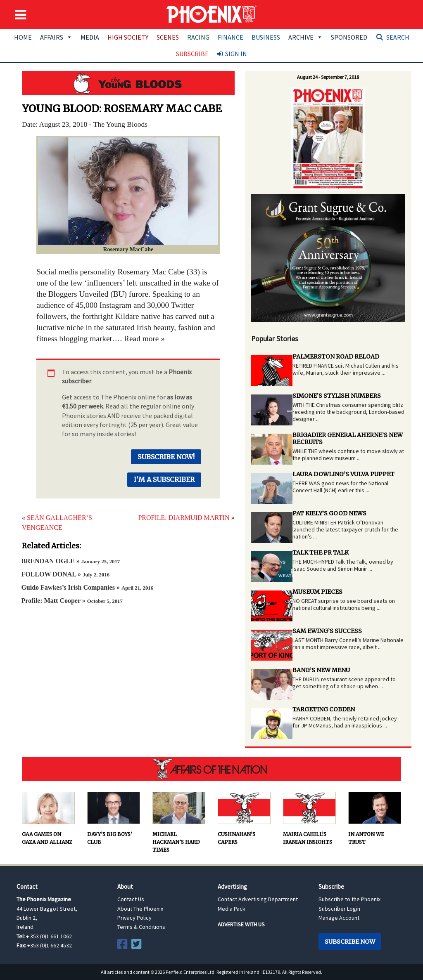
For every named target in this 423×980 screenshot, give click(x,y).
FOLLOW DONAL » (65, 574)
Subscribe (192, 54)
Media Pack (232, 909)
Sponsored (349, 37)
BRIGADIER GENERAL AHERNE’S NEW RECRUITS (348, 438)
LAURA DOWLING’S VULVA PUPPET (343, 474)
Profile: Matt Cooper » (72, 601)
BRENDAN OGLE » (70, 561)
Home (23, 37)
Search (398, 37)
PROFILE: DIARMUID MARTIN (184, 518)
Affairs (56, 37)
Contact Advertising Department (258, 899)
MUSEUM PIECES (317, 592)
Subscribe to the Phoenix (349, 899)
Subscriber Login (339, 909)
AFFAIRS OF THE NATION (211, 769)
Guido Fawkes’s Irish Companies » (87, 587)
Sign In (236, 54)
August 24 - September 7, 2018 (328, 77)
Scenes (168, 37)
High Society (128, 37)
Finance (231, 37)
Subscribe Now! (166, 457)
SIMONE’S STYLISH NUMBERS (337, 396)
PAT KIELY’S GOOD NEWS (329, 513)
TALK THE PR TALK (321, 553)
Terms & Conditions (141, 927)
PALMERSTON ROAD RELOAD (336, 357)
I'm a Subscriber (164, 479)
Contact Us (131, 899)
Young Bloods (128, 83)
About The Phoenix (140, 909)
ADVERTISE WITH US (241, 924)
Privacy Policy (134, 918)
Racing (198, 37)
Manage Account (339, 918)
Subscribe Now (350, 942)
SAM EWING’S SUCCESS (327, 631)
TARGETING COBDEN (324, 709)
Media (90, 37)
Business (266, 37)
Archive (305, 37)
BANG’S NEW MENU (321, 670)
